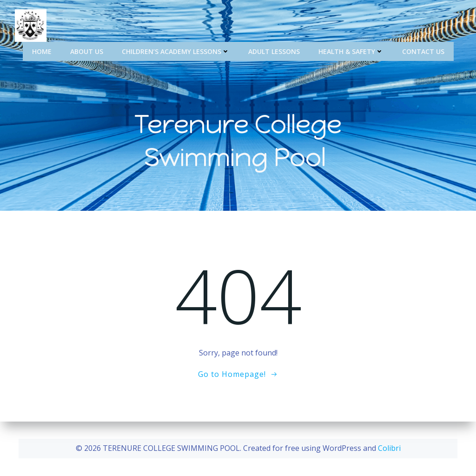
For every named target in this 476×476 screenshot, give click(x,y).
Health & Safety (351, 51)
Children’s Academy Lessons (176, 51)
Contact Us (423, 51)
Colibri (389, 448)
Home (42, 51)
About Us (87, 51)
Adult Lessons (274, 51)
